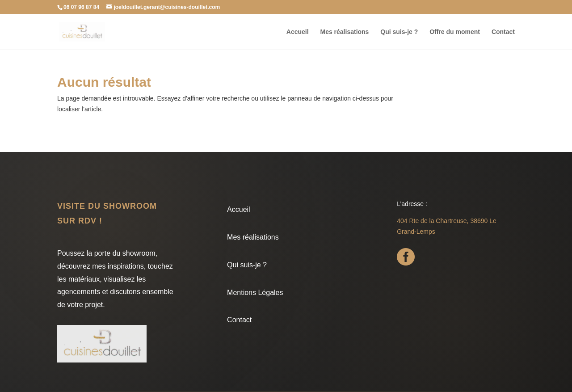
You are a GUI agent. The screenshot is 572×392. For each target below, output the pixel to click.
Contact (503, 32)
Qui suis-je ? (399, 32)
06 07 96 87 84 (81, 7)
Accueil (298, 32)
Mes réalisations (344, 32)
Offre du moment (455, 32)
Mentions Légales (255, 293)
